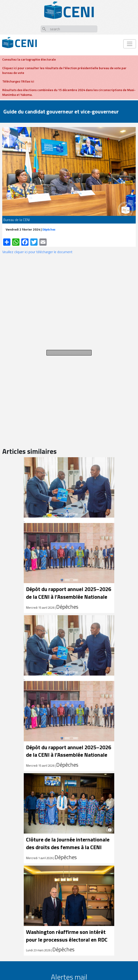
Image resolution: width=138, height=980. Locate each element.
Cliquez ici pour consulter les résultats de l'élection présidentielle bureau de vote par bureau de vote (64, 71)
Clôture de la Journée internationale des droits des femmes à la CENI (68, 843)
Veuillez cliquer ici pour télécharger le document (37, 252)
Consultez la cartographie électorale (29, 59)
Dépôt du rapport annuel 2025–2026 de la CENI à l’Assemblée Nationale (69, 593)
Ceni (26, 43)
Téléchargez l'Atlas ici (18, 81)
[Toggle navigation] (130, 44)
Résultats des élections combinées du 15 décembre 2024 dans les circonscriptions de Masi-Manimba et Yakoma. (69, 92)
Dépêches (49, 229)
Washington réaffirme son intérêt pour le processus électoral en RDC (67, 936)
